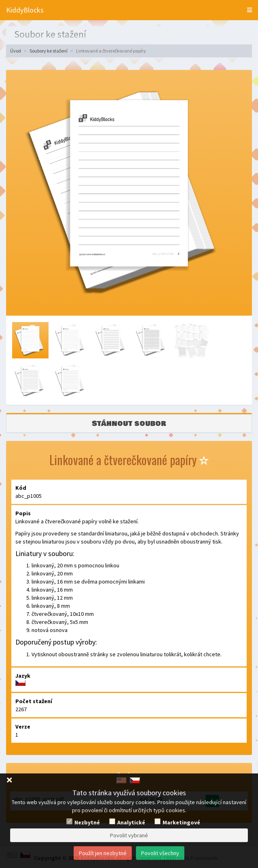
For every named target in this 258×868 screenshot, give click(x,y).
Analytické (131, 822)
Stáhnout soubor (129, 423)
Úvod (16, 51)
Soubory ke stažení (49, 51)
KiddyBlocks (25, 10)
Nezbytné (87, 822)
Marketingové (181, 822)
